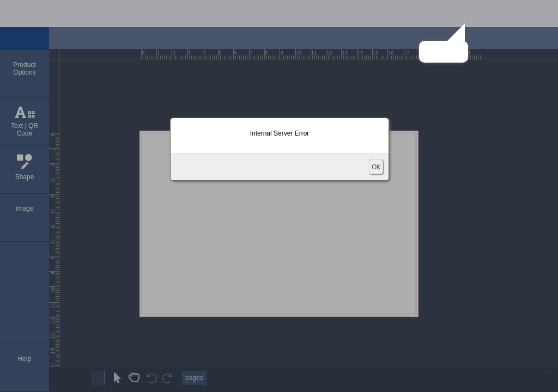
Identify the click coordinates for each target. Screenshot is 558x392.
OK (376, 167)
